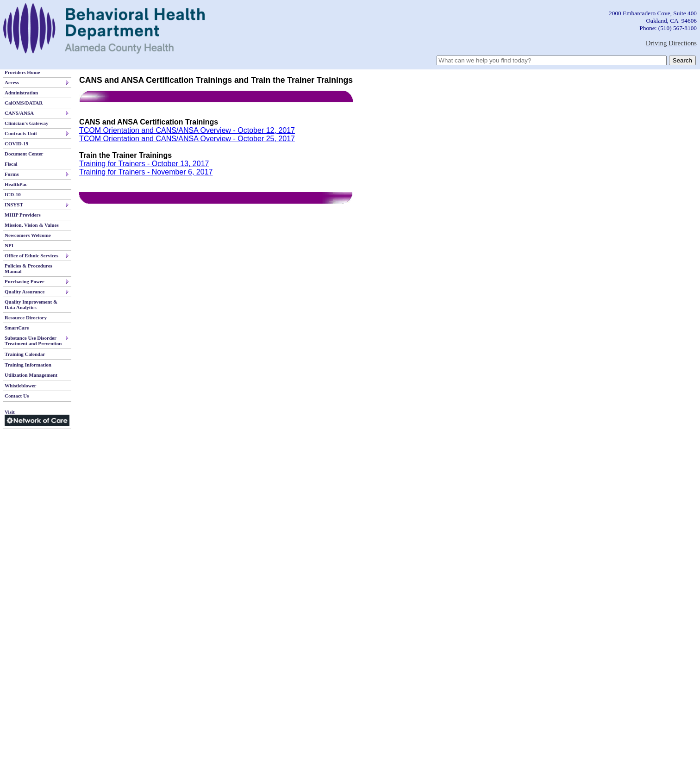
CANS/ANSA (19, 113)
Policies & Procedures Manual (28, 268)
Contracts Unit (21, 133)
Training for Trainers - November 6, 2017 (146, 172)
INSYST (14, 205)
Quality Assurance (25, 292)
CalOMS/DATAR (24, 103)
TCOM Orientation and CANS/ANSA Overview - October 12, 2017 (187, 130)
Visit (37, 418)
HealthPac (16, 184)
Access (12, 82)
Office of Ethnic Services (31, 255)
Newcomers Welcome (28, 235)
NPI (9, 245)
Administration (21, 93)
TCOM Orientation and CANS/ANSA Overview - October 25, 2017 (187, 139)
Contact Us (17, 396)
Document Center (24, 154)
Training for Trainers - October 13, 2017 (144, 164)
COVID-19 (16, 143)
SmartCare (17, 328)
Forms (12, 174)
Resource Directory (26, 317)
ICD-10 (13, 194)
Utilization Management (31, 375)
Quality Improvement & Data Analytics (31, 305)
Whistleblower (20, 386)
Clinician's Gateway (26, 123)
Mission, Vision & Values (32, 225)
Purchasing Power (25, 281)
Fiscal (11, 164)
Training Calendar (25, 354)
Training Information (28, 365)
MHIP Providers (23, 215)
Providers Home (22, 72)
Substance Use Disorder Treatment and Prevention (33, 341)
